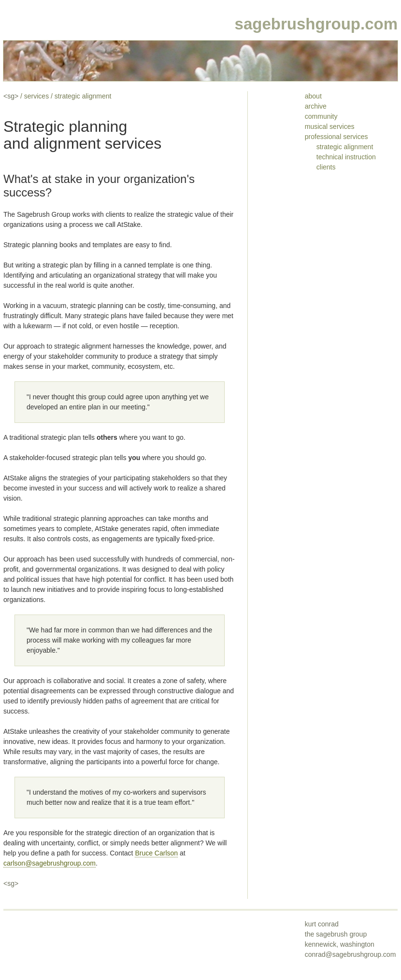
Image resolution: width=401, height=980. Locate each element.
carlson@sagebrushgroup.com (50, 863)
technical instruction (346, 157)
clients (326, 167)
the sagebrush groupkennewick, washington (351, 944)
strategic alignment (83, 96)
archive (316, 106)
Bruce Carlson (156, 853)
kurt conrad (322, 924)
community (321, 116)
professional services (337, 137)
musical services (330, 126)
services (36, 96)
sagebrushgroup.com (316, 24)
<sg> (11, 96)
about (313, 96)
